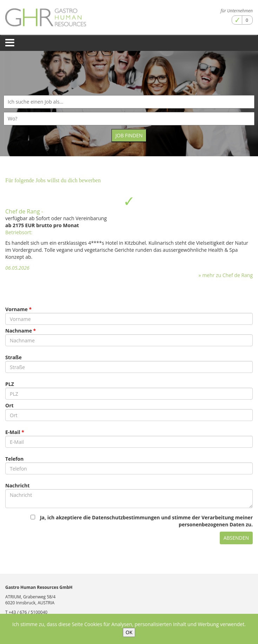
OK (129, 632)
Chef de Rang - (24, 211)
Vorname (16, 309)
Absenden (236, 538)
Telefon (14, 459)
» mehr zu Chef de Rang (226, 275)
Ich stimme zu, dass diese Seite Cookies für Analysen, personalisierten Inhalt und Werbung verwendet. (129, 624)
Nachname (19, 331)
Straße (14, 357)
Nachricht (17, 485)
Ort (9, 405)
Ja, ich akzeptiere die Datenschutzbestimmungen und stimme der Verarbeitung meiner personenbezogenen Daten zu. (142, 521)
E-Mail (13, 432)
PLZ (10, 384)
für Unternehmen (237, 11)
